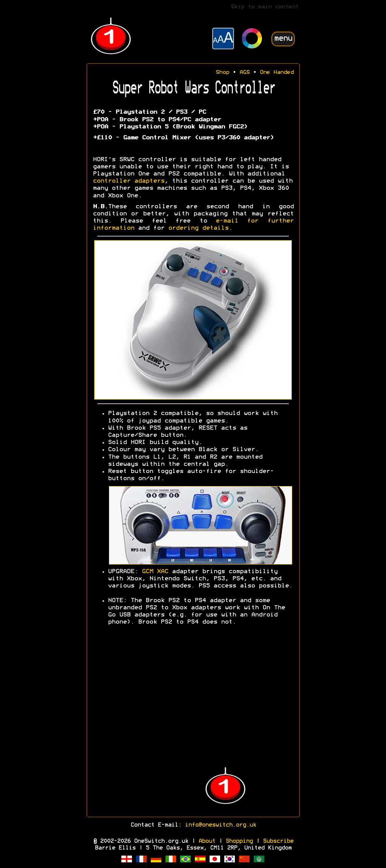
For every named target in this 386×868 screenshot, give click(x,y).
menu (283, 39)
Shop (222, 72)
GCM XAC (155, 572)
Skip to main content (265, 7)
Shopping (239, 841)
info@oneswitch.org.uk (220, 825)
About (207, 841)
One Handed (277, 72)
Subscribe (278, 841)
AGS (244, 72)
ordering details (198, 228)
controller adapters (129, 181)
